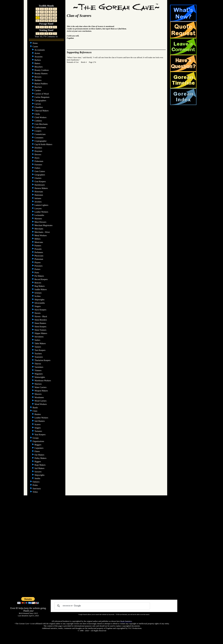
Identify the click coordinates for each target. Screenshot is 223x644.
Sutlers (38, 340)
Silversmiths (40, 303)
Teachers (38, 354)
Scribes (38, 296)
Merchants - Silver (42, 232)
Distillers (39, 148)
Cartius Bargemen (42, 97)
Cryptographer (41, 141)
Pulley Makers (41, 458)
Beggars (38, 445)
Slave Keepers (41, 310)
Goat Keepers (40, 182)
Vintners (38, 370)
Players (38, 263)
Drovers (38, 155)
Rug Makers (40, 286)
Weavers (38, 394)
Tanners (38, 347)
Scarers (38, 424)
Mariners (39, 219)
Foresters (39, 165)
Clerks (38, 114)
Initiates (38, 198)
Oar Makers (40, 455)
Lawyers (38, 209)
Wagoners (39, 374)
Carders (38, 90)
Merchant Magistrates (44, 225)
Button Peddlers (41, 84)
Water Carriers (41, 387)
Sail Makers (40, 468)
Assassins (39, 57)
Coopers (38, 131)
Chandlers (39, 107)
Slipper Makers (41, 333)
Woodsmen (39, 397)
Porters (38, 269)
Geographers (40, 175)
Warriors (38, 384)
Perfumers (39, 252)
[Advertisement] (111, 550)
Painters (38, 246)
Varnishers (39, 367)
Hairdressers (40, 185)
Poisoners (39, 266)
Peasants (38, 249)
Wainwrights (40, 377)
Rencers (38, 283)
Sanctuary (37, 489)
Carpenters (39, 448)
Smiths (38, 478)
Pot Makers (40, 276)
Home (35, 43)
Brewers (38, 77)
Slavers (38, 313)
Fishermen (39, 161)
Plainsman (39, 259)
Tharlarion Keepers (43, 360)
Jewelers (38, 202)
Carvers (38, 104)
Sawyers (38, 472)
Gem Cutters (40, 171)
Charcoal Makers (42, 111)
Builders (38, 80)
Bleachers (39, 67)
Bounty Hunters (41, 74)
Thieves (38, 364)
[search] (102, 606)
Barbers (38, 60)
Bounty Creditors (42, 70)
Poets (37, 273)
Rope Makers (40, 465)
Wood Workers (41, 404)
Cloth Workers (41, 117)
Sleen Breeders (41, 320)
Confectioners (41, 128)
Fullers (38, 168)
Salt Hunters (40, 421)
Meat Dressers (41, 222)
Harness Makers (41, 188)
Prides (36, 485)
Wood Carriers (41, 401)
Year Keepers (40, 435)
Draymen (39, 151)
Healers (38, 414)
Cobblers (39, 121)
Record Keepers (41, 279)
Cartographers (41, 101)
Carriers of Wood (42, 94)
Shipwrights (40, 300)
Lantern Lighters (42, 205)
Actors (38, 53)
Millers (38, 239)
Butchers (38, 87)
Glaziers (38, 178)
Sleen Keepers (41, 327)
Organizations (39, 441)
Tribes (36, 492)
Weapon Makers (42, 391)
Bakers (38, 63)
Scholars (38, 293)
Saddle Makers (41, 290)
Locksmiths (40, 215)
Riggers (38, 462)
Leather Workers (42, 212)
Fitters (37, 451)
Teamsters (39, 357)
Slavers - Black (41, 316)
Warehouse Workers (43, 381)
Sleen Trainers (41, 330)
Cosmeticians (40, 134)
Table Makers (40, 343)
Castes (36, 47)
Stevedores (39, 337)
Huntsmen (39, 195)
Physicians (39, 256)
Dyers (37, 158)
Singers (38, 306)
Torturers (39, 431)
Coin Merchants (41, 124)
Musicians (39, 242)
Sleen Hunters (41, 323)
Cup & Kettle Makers (44, 144)
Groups (36, 438)
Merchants (39, 229)
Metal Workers (41, 236)
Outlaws (36, 482)
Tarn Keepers (40, 350)
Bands (36, 408)
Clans (35, 411)
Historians (39, 192)
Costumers (39, 138)
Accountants (40, 50)
